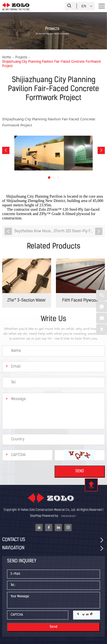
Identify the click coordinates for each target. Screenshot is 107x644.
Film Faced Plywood (80, 300)
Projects (21, 58)
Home (7, 58)
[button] (6, 150)
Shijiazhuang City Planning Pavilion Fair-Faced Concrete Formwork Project (52, 64)
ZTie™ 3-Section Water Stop (27, 303)
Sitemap (36, 516)
